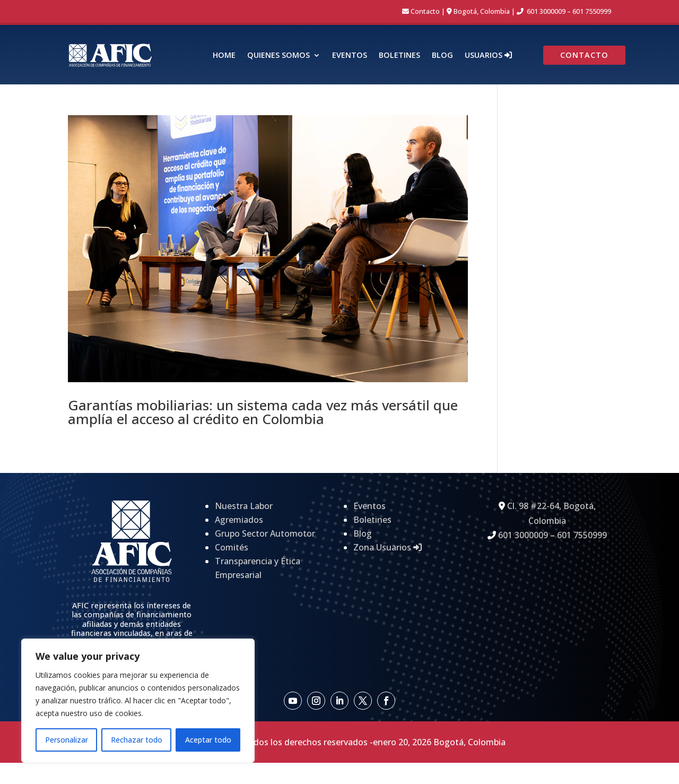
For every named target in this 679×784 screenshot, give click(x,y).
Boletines (399, 56)
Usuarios (488, 56)
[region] (138, 701)
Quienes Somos (278, 56)
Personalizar (67, 740)
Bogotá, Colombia (482, 11)
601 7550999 (592, 11)
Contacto (425, 11)
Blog (442, 56)
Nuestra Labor (244, 506)
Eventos (350, 56)
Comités (232, 547)
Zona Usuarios (388, 547)
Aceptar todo (208, 740)
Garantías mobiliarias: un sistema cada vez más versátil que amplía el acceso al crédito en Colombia (263, 412)
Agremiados (239, 520)
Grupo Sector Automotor (265, 533)
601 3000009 (546, 11)
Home (224, 56)
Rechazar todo (137, 740)
